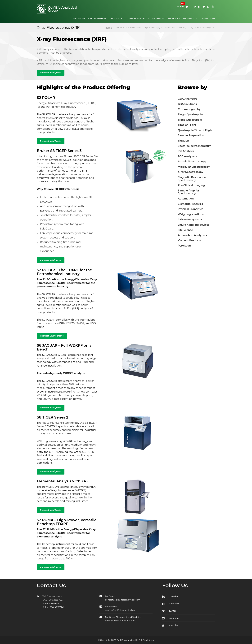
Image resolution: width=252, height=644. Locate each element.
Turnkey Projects (137, 18)
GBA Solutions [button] (187, 104)
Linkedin (170, 596)
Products (116, 18)
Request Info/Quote (51, 73)
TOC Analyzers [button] (187, 156)
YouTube (170, 625)
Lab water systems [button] (190, 219)
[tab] (197, 98)
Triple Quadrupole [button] (190, 120)
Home (108, 28)
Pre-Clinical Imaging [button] (191, 185)
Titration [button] (183, 141)
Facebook (171, 604)
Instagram (171, 618)
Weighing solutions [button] (191, 214)
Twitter (169, 611)
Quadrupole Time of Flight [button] (195, 130)
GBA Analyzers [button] (188, 99)
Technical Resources (166, 18)
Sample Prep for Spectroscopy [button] (189, 192)
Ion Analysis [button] (186, 151)
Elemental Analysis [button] (190, 204)
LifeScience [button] (185, 230)
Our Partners (97, 18)
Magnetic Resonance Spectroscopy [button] (192, 179)
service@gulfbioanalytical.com (121, 610)
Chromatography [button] (189, 109)
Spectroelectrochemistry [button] (194, 146)
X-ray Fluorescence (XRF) (201, 28)
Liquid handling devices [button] (194, 225)
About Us (79, 18)
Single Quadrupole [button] (190, 115)
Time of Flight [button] (187, 125)
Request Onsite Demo (52, 336)
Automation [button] (186, 199)
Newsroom (190, 18)
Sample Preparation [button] (191, 135)
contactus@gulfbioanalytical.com (123, 600)
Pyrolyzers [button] (185, 246)
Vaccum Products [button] (190, 240)
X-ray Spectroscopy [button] (191, 172)
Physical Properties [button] (191, 209)
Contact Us (208, 18)
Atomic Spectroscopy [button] (192, 162)
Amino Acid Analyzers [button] (192, 235)
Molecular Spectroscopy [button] (194, 167)
